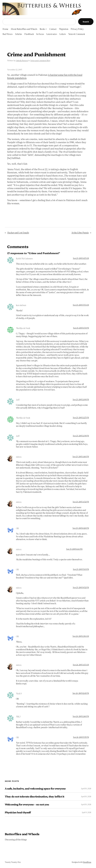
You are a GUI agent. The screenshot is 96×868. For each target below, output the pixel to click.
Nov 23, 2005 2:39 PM (81, 436)
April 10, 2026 (86, 788)
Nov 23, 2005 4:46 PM (81, 456)
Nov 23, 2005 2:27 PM (81, 417)
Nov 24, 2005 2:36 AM (81, 636)
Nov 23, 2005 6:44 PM (74, 549)
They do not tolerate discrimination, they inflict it (35, 796)
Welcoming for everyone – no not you (27, 804)
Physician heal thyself (18, 812)
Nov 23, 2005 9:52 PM (81, 587)
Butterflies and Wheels (22, 834)
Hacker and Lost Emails (18, 232)
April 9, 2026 (86, 812)
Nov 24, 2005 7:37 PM (81, 737)
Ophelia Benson (22, 60)
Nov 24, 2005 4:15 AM (81, 665)
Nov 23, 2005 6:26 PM (81, 528)
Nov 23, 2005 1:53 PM (81, 328)
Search (86, 22)
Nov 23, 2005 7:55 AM (81, 305)
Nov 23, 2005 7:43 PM (81, 569)
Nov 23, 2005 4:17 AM (81, 258)
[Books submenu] (46, 29)
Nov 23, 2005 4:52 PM (81, 502)
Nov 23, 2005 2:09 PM (81, 399)
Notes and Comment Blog (40, 60)
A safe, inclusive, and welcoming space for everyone (35, 788)
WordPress (87, 862)
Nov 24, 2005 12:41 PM (81, 693)
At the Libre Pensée (80, 232)
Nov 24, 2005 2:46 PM (81, 716)
